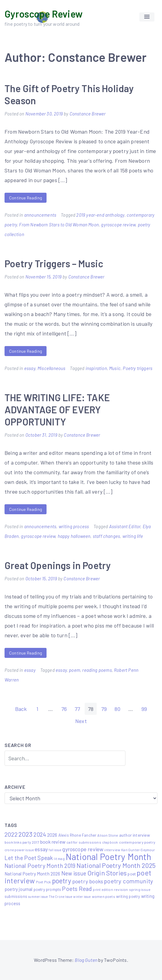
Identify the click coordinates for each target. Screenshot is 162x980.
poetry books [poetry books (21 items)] (88, 881)
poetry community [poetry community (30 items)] (128, 881)
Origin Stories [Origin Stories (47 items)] (107, 873)
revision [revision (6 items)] (121, 889)
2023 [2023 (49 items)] (26, 834)
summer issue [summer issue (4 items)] (38, 897)
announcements (40, 215)
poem (75, 670)
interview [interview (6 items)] (112, 850)
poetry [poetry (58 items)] (62, 881)
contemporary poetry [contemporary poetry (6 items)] (137, 842)
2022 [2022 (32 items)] (11, 834)
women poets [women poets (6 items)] (104, 896)
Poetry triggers (138, 368)
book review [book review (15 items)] (53, 842)
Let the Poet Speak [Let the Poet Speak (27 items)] (29, 858)
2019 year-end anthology (100, 215)
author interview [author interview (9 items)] (134, 835)
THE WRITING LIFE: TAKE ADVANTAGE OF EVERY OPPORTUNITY (57, 409)
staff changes (106, 536)
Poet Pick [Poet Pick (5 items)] (44, 882)
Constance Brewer (88, 114)
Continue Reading (26, 198)
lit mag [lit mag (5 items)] (59, 858)
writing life (133, 536)
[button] (147, 17)
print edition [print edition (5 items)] (103, 889)
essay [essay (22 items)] (41, 849)
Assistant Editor (125, 526)
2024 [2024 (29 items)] (40, 834)
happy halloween (74, 536)
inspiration (96, 368)
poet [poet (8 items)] (132, 874)
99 (144, 709)
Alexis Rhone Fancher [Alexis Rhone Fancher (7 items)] (78, 835)
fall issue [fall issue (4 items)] (55, 850)
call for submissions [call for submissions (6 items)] (84, 842)
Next (81, 721)
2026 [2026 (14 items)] (52, 835)
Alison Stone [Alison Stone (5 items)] (108, 835)
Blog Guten (86, 960)
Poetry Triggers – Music (54, 263)
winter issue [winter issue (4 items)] (82, 897)
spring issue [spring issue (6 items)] (140, 889)
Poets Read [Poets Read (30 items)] (77, 888)
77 (77, 709)
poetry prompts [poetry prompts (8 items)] (47, 889)
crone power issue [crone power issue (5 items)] (19, 850)
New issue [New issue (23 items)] (74, 873)
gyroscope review (118, 225)
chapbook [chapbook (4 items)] (110, 842)
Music (115, 368)
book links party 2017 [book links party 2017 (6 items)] (22, 842)
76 (64, 709)
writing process (74, 526)
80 (117, 709)
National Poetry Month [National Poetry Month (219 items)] (109, 857)
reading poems (97, 670)
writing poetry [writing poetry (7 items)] (128, 896)
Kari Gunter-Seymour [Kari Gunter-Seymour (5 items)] (138, 850)
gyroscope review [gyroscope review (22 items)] (83, 849)
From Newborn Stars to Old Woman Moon (59, 225)
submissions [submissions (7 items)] (16, 896)
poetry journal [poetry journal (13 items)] (19, 889)
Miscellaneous (51, 368)
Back (21, 709)
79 (104, 709)
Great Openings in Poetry (58, 565)
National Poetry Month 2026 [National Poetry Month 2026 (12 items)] (32, 874)
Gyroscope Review (44, 14)
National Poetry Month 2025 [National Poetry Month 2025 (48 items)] (116, 865)
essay (30, 368)
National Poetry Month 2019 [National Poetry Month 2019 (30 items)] (40, 865)
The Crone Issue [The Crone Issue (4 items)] (61, 897)
